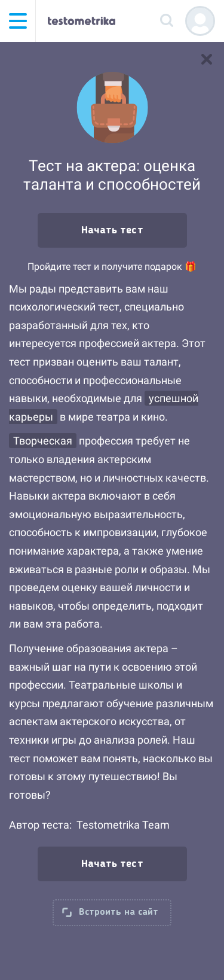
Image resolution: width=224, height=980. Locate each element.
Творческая (43, 441)
